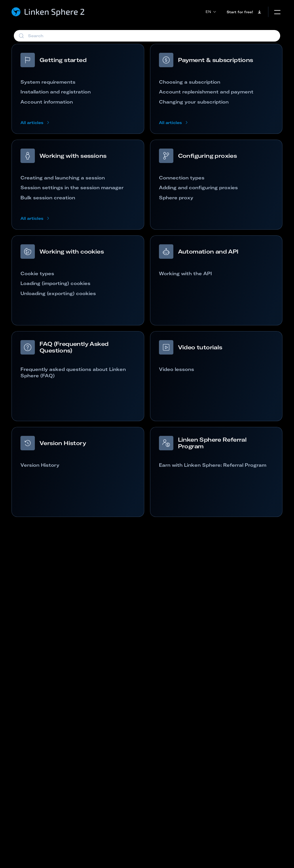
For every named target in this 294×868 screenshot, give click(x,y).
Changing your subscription (194, 102)
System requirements (48, 82)
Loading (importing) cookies (55, 283)
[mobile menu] (277, 12)
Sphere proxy (176, 198)
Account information (47, 102)
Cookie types (37, 273)
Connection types (182, 178)
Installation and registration (56, 92)
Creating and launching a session (63, 178)
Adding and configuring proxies (198, 188)
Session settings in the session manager (72, 188)
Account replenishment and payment (206, 92)
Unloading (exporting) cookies (58, 293)
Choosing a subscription (190, 82)
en (211, 12)
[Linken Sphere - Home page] (48, 12)
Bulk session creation (48, 198)
